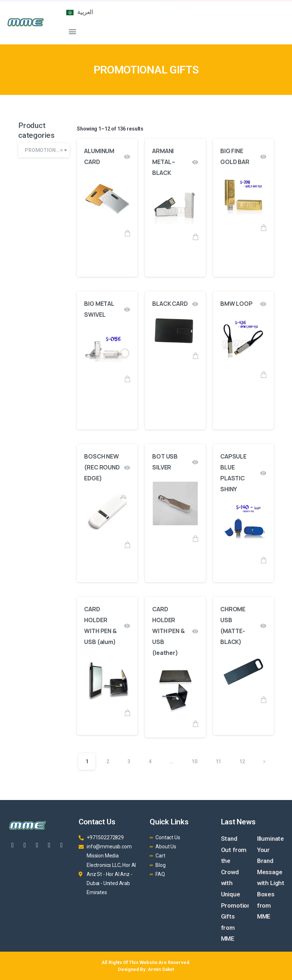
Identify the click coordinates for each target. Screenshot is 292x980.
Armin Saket (161, 969)
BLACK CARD (170, 304)
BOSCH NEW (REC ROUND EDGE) (102, 467)
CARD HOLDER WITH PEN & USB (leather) (168, 631)
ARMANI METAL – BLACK (164, 162)
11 (218, 761)
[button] (72, 31)
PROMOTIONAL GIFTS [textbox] (47, 150)
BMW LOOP (236, 304)
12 (242, 761)
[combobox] (44, 150)
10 (194, 761)
